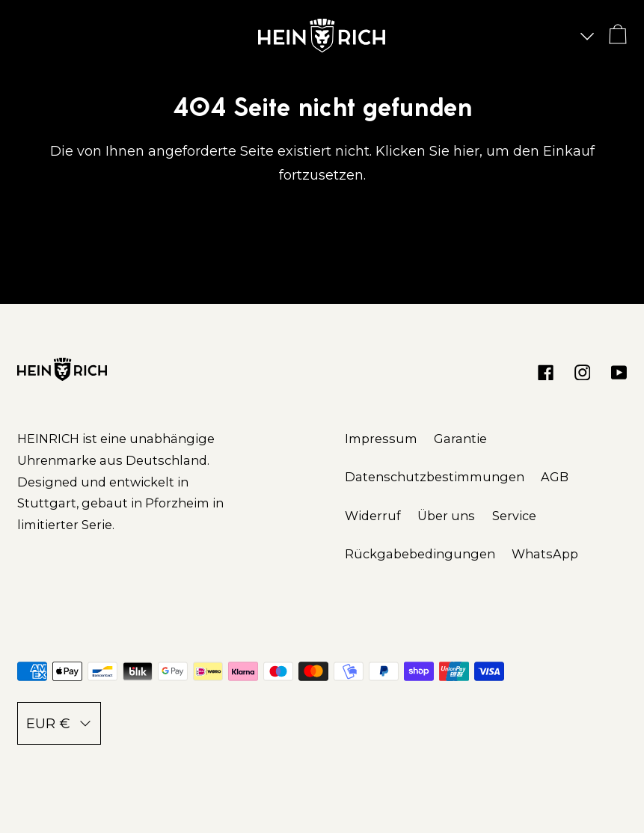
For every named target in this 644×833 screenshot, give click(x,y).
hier (466, 151)
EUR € (59, 724)
